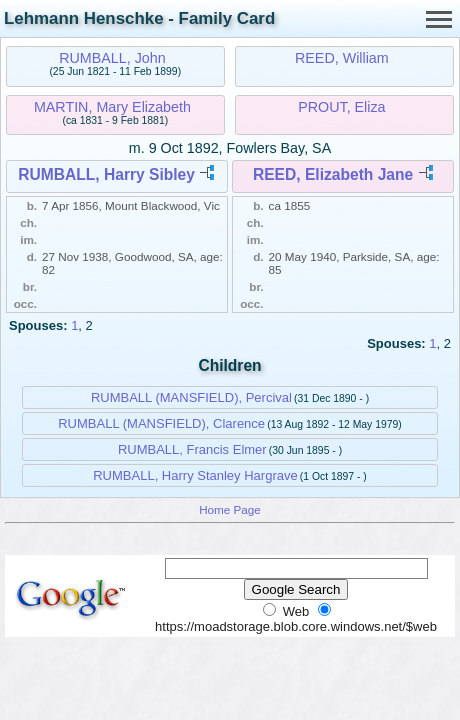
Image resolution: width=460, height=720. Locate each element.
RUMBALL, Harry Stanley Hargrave (195, 475)
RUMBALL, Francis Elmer (192, 449)
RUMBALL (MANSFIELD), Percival (191, 397)
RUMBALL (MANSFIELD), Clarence (161, 423)
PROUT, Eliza (341, 107)
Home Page (230, 509)
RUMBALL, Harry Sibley (106, 174)
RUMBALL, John (112, 58)
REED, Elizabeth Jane (333, 174)
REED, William (342, 58)
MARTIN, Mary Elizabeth (112, 107)
